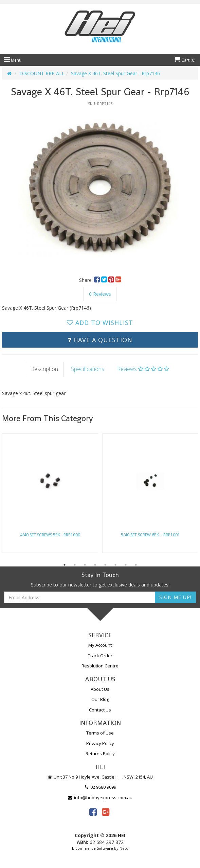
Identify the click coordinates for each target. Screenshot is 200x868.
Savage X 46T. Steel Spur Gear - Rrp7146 (115, 73)
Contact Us (100, 710)
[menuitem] (98, 280)
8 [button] (136, 565)
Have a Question (100, 340)
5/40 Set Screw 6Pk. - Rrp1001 (150, 535)
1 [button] (65, 565)
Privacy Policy (100, 743)
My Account (100, 645)
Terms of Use (100, 733)
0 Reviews (100, 294)
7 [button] (126, 565)
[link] (93, 812)
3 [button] (85, 565)
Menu (13, 60)
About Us (100, 689)
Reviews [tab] (143, 369)
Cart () (185, 60)
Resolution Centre (100, 666)
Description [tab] (44, 369)
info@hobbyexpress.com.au (100, 798)
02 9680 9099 (100, 787)
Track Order (100, 656)
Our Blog (100, 699)
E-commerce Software (93, 848)
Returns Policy (100, 753)
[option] (100, 188)
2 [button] (75, 565)
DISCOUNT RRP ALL (42, 73)
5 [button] (105, 565)
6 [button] (115, 565)
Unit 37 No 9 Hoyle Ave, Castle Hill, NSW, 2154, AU (100, 777)
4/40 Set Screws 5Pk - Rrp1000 (50, 535)
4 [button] (95, 565)
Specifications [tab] (88, 369)
